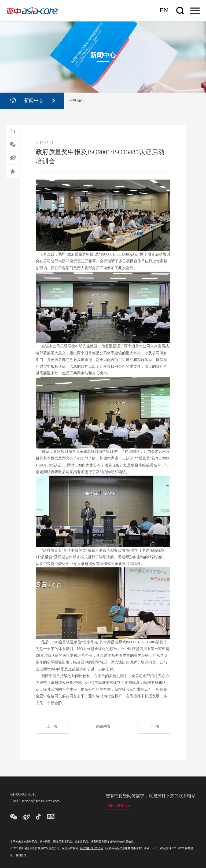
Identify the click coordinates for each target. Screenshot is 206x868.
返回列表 (103, 727)
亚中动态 (76, 101)
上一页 (52, 727)
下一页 (154, 727)
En (164, 11)
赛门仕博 (21, 856)
